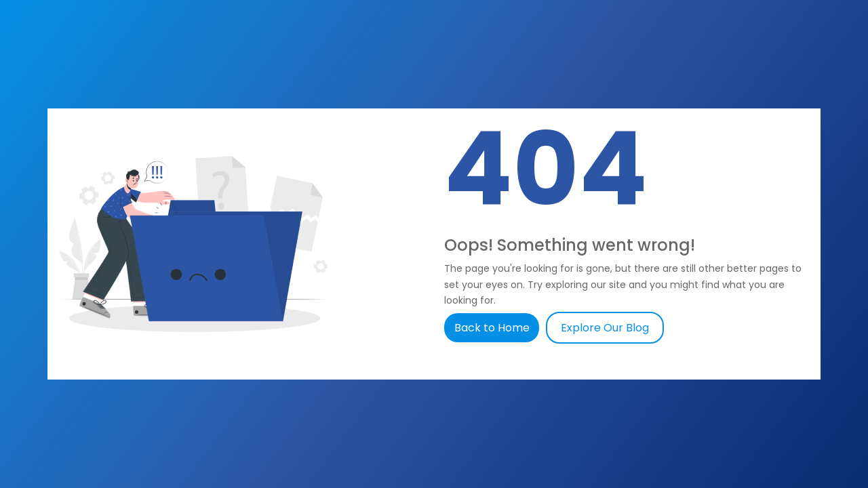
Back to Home (493, 328)
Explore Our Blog (605, 328)
